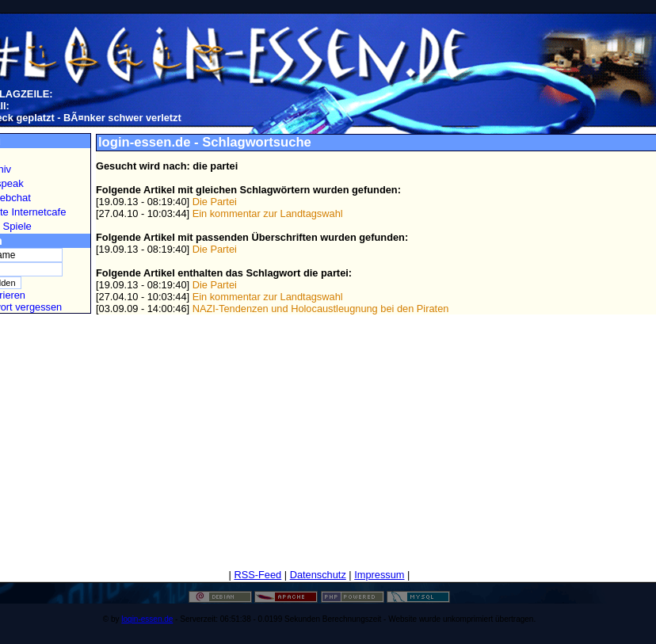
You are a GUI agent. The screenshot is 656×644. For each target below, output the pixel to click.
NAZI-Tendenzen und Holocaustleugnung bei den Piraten (321, 309)
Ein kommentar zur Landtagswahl (268, 213)
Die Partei (215, 202)
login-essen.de (147, 619)
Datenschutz (318, 575)
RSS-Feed (257, 575)
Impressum (379, 575)
